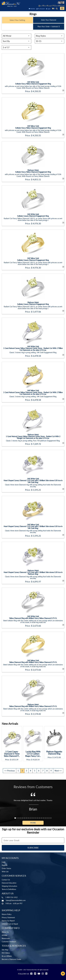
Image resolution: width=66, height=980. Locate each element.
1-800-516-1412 (11, 897)
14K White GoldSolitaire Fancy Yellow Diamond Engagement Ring (33, 83)
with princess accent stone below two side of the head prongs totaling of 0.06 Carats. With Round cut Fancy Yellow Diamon (33, 87)
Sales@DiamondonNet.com (16, 900)
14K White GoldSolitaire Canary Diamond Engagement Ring (33, 215)
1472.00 (57, 757)
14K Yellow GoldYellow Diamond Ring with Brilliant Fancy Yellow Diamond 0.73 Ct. (33, 661)
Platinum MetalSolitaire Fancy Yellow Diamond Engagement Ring (33, 171)
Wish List (5, 872)
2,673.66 (37, 626)
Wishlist (32, 9)
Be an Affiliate (7, 956)
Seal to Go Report (8, 921)
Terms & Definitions (9, 889)
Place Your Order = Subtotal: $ (49, 27)
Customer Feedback (9, 942)
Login (48, 9)
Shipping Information (9, 886)
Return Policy (7, 914)
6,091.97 (37, 582)
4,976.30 (37, 223)
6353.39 (15, 760)
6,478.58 (37, 356)
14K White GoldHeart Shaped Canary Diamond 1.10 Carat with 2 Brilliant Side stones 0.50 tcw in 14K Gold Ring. (33, 480)
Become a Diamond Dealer (12, 959)
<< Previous (10, 771)
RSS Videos (6, 953)
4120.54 (36, 760)
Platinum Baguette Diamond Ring (54, 753)
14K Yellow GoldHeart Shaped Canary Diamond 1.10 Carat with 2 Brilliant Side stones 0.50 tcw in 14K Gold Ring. (33, 526)
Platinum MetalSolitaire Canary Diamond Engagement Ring (33, 303)
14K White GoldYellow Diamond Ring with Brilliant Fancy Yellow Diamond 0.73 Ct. (33, 617)
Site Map (5, 950)
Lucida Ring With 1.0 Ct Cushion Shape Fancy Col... (33, 754)
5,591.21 (37, 490)
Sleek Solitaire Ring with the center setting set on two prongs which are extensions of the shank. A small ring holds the (33, 621)
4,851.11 (37, 179)
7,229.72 (37, 444)
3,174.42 (37, 714)
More (33, 823)
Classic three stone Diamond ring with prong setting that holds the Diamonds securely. (33, 486)
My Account (41, 9)
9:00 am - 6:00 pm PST (14, 903)
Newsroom (6, 938)
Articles (4, 935)
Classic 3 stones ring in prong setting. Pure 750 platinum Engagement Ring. (33, 441)
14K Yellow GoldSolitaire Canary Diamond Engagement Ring (33, 259)
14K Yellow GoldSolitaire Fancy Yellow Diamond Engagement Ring (33, 127)
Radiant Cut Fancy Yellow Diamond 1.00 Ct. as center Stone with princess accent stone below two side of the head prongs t (33, 219)
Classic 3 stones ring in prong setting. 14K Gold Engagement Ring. (33, 352)
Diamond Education (9, 883)
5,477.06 (37, 312)
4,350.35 (37, 91)
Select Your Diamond (49, 20)
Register (5, 865)
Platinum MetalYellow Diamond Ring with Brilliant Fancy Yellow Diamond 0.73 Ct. (33, 705)
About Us (5, 932)
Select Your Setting (17, 20)
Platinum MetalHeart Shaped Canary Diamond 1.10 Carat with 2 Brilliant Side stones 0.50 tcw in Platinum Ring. (33, 572)
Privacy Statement (8, 917)
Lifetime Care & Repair (10, 924)
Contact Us (6, 880)
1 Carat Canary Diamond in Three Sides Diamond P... (12, 754)
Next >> (58, 771)
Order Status (6, 868)
